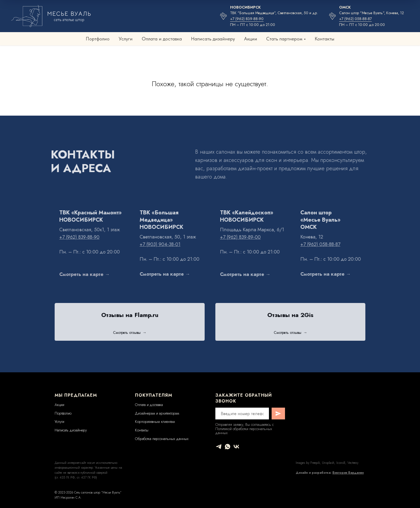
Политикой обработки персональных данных (244, 431)
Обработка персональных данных (162, 439)
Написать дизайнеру (213, 39)
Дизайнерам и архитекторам (157, 413)
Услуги (126, 39)
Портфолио (98, 39)
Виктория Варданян (348, 473)
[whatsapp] (228, 447)
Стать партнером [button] (284, 39)
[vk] (236, 447)
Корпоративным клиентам (155, 422)
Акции (251, 39)
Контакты (325, 39)
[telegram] (219, 447)
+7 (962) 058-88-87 (355, 19)
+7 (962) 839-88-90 (247, 19)
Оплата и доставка (162, 39)
